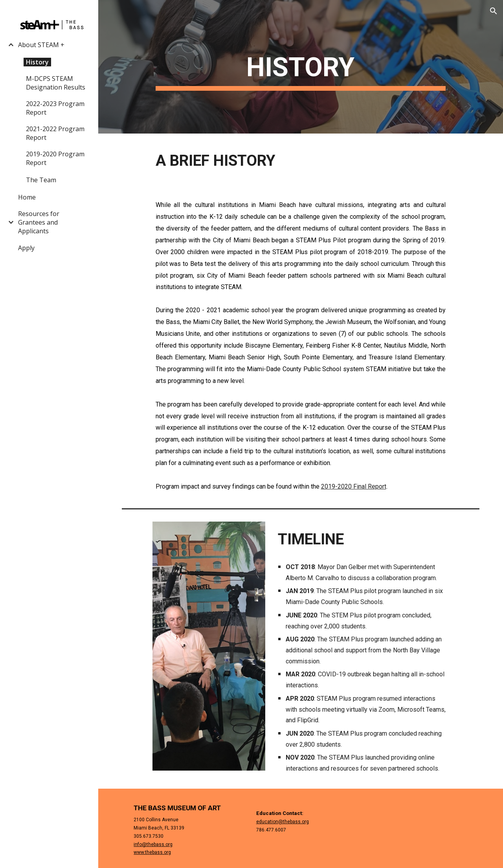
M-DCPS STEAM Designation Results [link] (56, 83)
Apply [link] (26, 248)
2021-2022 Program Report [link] (55, 133)
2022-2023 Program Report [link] (55, 108)
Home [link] (27, 197)
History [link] (37, 62)
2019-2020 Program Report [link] (55, 158)
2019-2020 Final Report (354, 486)
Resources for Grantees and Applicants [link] (39, 222)
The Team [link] (41, 180)
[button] (494, 11)
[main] (301, 67)
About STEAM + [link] (41, 45)
